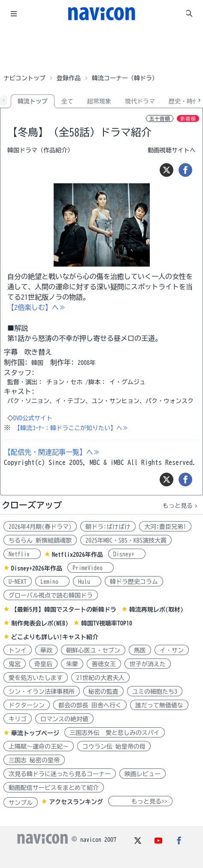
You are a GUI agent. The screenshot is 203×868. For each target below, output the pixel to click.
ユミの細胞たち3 (155, 692)
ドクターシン (27, 705)
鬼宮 (15, 664)
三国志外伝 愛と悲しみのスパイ (115, 733)
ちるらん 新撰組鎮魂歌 (40, 540)
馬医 (140, 650)
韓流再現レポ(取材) (156, 610)
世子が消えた (148, 664)
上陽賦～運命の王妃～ (39, 747)
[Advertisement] (102, 49)
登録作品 (69, 78)
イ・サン (172, 650)
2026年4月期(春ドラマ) (40, 527)
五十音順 (160, 118)
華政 (46, 650)
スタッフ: (19, 373)
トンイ (18, 650)
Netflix (22, 554)
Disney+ (127, 554)
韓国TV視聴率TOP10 (107, 623)
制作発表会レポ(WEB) (40, 623)
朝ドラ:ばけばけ (108, 527)
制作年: (62, 362)
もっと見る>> (140, 801)
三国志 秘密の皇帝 (34, 760)
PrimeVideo (91, 568)
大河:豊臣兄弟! (165, 527)
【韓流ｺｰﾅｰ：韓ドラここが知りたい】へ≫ (71, 428)
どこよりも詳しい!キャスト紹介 (55, 637)
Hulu (87, 582)
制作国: (16, 362)
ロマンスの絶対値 (64, 719)
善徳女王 (104, 664)
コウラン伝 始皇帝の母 (114, 747)
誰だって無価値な (159, 705)
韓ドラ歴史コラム (134, 582)
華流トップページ (35, 733)
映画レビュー (142, 774)
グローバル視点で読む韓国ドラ (51, 595)
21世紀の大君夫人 (100, 678)
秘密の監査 (103, 692)
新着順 (188, 118)
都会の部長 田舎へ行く (90, 705)
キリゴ (18, 719)
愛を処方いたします (36, 678)
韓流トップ (33, 101)
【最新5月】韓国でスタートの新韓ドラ (64, 610)
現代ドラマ (140, 101)
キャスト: (19, 392)
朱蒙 (72, 664)
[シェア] (185, 170)
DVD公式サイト (33, 418)
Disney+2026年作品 (37, 568)
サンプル (21, 803)
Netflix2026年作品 (77, 555)
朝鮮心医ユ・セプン (93, 650)
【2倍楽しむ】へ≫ (36, 307)
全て (67, 101)
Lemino (52, 582)
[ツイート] (167, 170)
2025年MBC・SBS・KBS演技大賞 (126, 540)
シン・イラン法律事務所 (42, 692)
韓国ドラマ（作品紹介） (40, 150)
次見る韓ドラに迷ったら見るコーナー (60, 774)
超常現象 (99, 101)
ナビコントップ (24, 78)
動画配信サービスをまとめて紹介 (54, 788)
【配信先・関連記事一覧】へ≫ (52, 452)
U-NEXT (18, 582)
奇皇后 (43, 664)
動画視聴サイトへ (172, 150)
